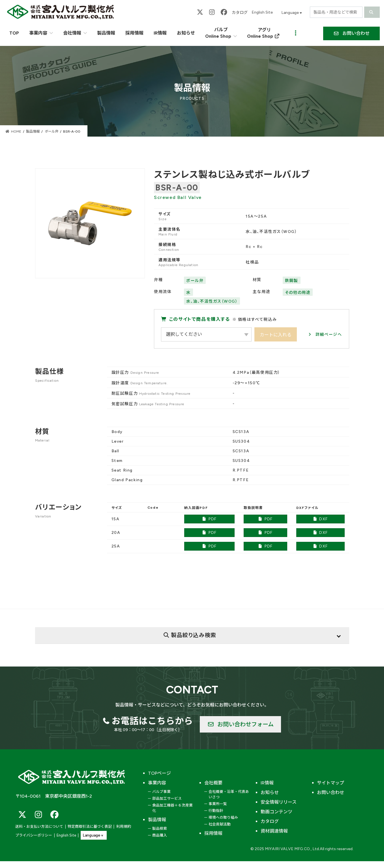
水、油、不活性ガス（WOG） (212, 301)
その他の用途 (298, 293)
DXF (320, 519)
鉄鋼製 (292, 281)
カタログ (240, 13)
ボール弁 (195, 281)
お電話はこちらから (152, 721)
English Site (262, 12)
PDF (209, 519)
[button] (351, 33)
